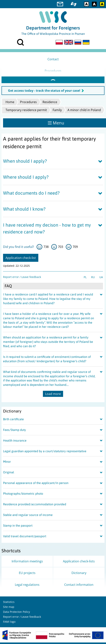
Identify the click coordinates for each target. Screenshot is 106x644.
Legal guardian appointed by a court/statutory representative (45, 453)
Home (10, 103)
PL (85, 279)
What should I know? (24, 211)
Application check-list (21, 259)
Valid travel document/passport (25, 538)
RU (93, 279)
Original (9, 474)
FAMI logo (9, 623)
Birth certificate (13, 421)
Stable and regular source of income (28, 516)
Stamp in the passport (18, 527)
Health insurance (15, 442)
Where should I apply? (26, 179)
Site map (9, 608)
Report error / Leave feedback (22, 278)
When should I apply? (25, 163)
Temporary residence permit (26, 111)
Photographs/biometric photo (23, 495)
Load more (53, 395)
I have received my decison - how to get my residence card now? (47, 230)
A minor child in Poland (84, 111)
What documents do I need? (31, 195)
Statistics (9, 603)
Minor (7, 463)
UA (101, 279)
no (69, 248)
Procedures (28, 103)
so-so (54, 248)
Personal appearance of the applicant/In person (36, 484)
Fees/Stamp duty (14, 431)
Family (57, 111)
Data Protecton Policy (16, 613)
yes (39, 248)
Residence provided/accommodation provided (35, 506)
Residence (50, 103)
